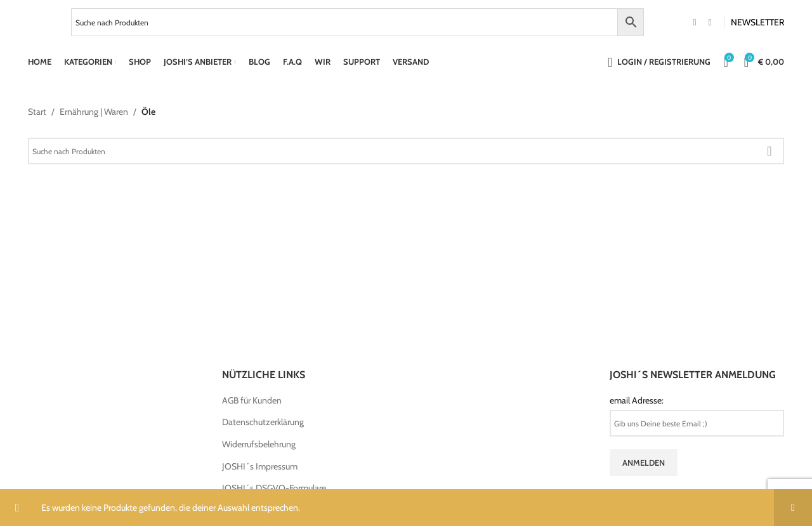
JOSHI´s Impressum (260, 466)
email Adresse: (637, 400)
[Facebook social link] (695, 23)
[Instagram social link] (710, 23)
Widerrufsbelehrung (259, 444)
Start (37, 112)
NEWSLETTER (757, 22)
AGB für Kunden (252, 400)
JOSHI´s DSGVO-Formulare (274, 488)
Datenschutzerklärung (263, 422)
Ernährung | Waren (94, 112)
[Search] (406, 151)
